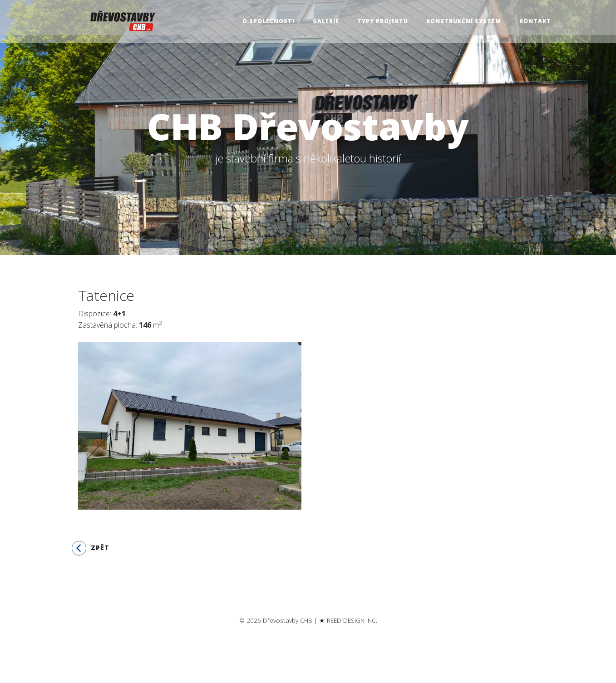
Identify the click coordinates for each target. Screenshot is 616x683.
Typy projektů (383, 22)
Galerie (326, 22)
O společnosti (269, 22)
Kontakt (535, 22)
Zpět (91, 548)
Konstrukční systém (464, 22)
